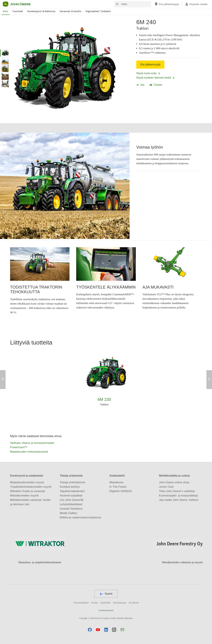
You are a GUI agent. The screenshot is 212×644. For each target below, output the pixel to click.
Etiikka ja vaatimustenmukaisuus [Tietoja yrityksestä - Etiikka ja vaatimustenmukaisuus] (80, 517)
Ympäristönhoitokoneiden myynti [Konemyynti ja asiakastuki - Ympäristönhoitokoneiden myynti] (31, 487)
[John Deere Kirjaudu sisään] (196, 4)
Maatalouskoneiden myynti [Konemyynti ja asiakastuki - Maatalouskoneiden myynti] (27, 482)
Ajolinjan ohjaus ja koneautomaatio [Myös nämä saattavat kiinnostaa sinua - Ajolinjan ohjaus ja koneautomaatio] (32, 443)
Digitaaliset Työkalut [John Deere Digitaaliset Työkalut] (98, 11)
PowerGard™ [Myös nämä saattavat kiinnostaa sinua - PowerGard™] (19, 447)
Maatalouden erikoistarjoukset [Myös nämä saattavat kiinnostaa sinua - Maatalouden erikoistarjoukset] (29, 452)
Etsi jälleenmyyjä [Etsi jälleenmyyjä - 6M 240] (150, 65)
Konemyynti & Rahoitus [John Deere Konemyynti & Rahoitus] (41, 11)
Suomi (106, 594)
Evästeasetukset (106, 610)
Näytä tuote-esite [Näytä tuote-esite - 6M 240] (148, 73)
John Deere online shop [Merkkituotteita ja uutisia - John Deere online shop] (174, 482)
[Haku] (133, 4)
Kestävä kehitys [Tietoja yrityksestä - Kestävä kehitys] (70, 487)
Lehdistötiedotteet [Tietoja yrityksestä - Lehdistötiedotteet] (71, 504)
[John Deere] (19, 4)
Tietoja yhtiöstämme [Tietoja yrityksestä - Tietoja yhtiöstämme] (72, 482)
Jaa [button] (140, 85)
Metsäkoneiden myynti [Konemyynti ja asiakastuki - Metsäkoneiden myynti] (24, 496)
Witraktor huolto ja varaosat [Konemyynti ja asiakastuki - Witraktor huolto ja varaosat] (28, 491)
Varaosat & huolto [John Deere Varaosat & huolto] (70, 11)
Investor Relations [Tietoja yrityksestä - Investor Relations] (71, 509)
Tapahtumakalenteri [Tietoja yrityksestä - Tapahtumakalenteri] (72, 491)
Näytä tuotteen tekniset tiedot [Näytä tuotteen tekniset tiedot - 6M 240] (156, 78)
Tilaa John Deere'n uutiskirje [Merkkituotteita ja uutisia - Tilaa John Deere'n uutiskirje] (177, 491)
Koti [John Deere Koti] (5, 11)
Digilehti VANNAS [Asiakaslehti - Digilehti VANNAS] (121, 491)
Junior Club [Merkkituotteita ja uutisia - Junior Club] (166, 487)
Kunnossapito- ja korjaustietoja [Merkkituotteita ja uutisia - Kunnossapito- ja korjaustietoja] (179, 496)
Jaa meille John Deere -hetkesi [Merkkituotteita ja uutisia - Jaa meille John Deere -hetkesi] (179, 500)
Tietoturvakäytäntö (81, 603)
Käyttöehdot (106, 603)
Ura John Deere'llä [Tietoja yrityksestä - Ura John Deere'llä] (72, 500)
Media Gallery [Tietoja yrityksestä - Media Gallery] (69, 513)
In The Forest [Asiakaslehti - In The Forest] (118, 487)
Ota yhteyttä (134, 603)
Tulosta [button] (156, 85)
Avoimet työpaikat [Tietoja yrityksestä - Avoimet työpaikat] (71, 496)
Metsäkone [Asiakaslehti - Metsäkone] (116, 482)
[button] (90, 630)
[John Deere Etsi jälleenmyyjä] (166, 4)
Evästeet (95, 603)
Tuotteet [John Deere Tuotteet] (18, 11)
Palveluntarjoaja (120, 603)
